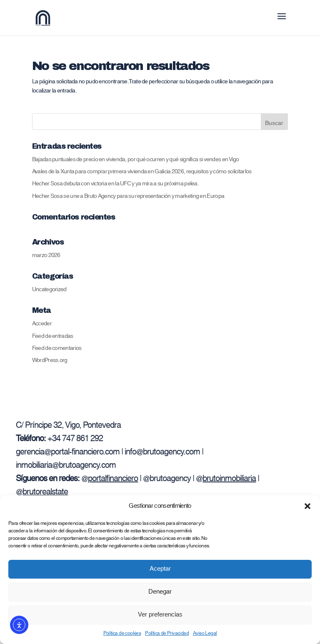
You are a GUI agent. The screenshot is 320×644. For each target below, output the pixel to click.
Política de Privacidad (167, 633)
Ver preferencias (160, 615)
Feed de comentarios (57, 348)
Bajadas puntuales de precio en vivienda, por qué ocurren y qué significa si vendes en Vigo (136, 160)
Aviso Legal (205, 633)
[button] (307, 506)
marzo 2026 (46, 255)
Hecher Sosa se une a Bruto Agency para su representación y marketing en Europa (128, 196)
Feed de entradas (53, 336)
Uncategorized (49, 290)
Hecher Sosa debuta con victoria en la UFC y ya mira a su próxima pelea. (115, 184)
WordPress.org (50, 360)
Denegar (160, 592)
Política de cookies (122, 633)
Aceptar (160, 569)
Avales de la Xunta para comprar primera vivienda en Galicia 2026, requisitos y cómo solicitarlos (142, 172)
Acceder (42, 324)
